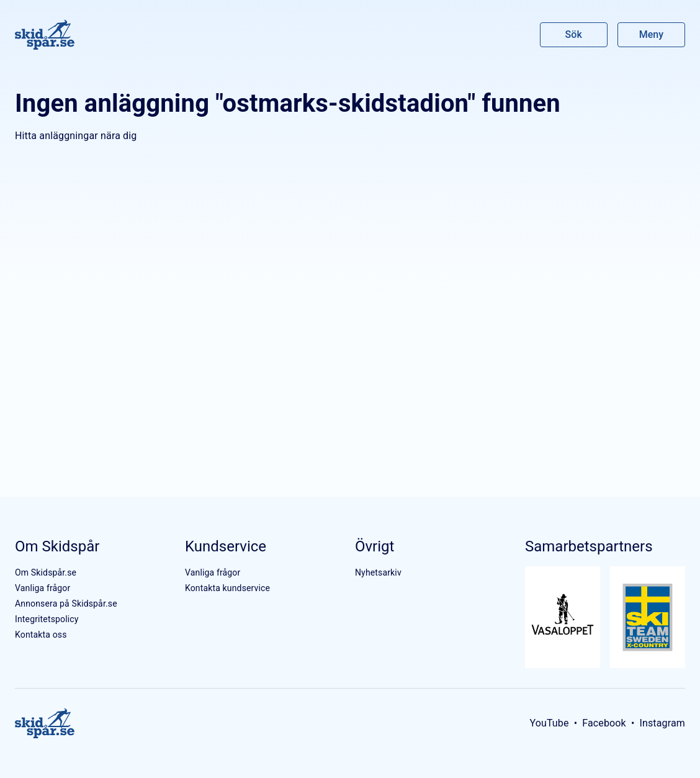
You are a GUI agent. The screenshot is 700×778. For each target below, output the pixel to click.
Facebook (604, 723)
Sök (574, 34)
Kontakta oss (41, 635)
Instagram (662, 723)
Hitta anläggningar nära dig (76, 136)
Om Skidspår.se (46, 572)
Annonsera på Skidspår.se (66, 604)
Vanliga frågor (43, 588)
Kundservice (226, 546)
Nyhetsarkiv (378, 572)
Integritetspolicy (47, 619)
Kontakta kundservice (227, 588)
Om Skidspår (57, 546)
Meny (651, 34)
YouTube (549, 723)
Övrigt (375, 546)
